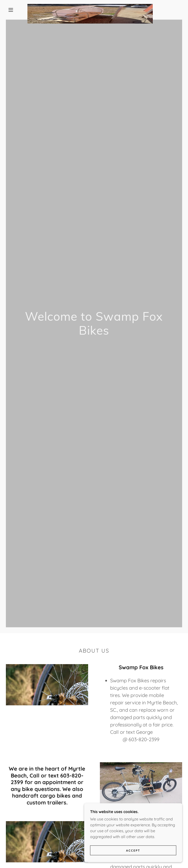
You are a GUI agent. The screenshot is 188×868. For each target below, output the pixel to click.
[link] (90, 6)
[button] (11, 10)
